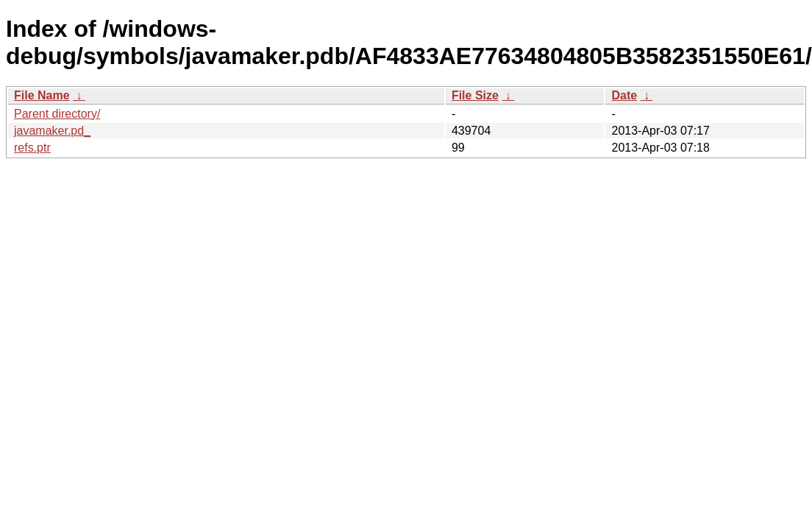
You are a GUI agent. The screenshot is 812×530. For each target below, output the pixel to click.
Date (624, 95)
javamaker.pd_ (52, 131)
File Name (42, 95)
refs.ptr (32, 148)
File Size (475, 95)
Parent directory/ (57, 114)
